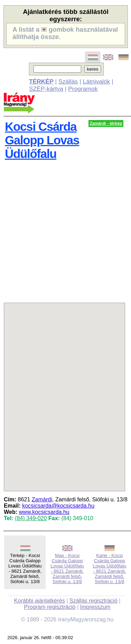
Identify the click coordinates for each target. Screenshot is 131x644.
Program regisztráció (50, 607)
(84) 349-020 (31, 518)
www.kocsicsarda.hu (44, 512)
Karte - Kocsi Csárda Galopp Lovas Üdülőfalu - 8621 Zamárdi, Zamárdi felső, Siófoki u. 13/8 (110, 569)
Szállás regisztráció (93, 601)
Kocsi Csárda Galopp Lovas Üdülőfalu (42, 140)
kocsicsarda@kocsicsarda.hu (58, 506)
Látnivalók (97, 81)
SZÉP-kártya (46, 89)
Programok (83, 89)
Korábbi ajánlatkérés (39, 601)
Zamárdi (42, 499)
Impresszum (95, 607)
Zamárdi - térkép (106, 124)
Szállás (68, 81)
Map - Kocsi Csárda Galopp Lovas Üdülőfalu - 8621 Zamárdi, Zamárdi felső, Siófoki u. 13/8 (67, 569)
